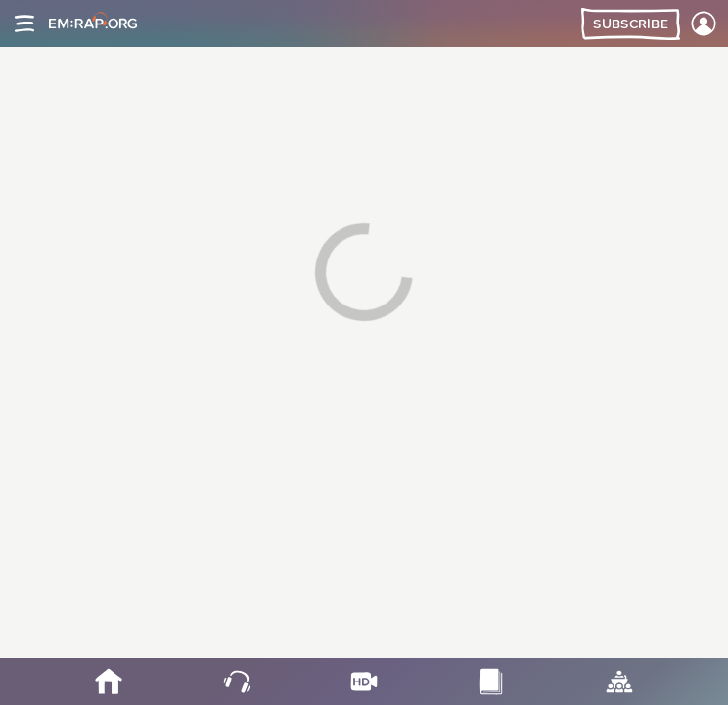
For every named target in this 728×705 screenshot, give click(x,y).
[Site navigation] (24, 23)
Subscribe (631, 24)
